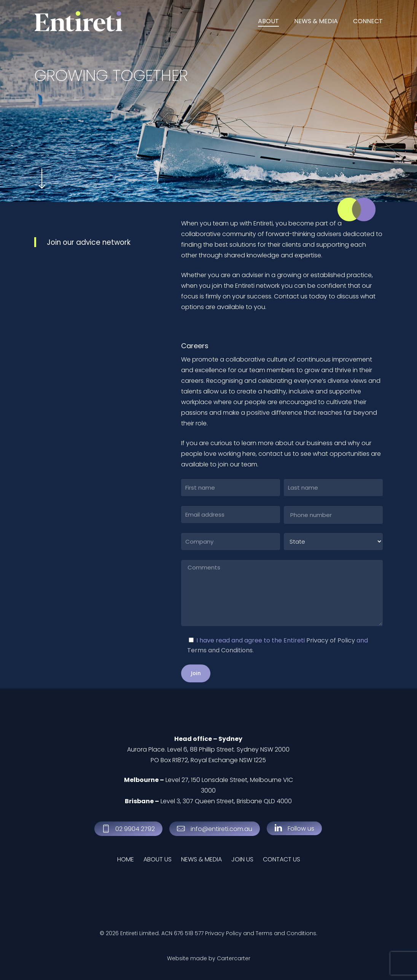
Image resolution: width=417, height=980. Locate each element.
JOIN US (242, 859)
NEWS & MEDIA (201, 859)
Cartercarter (234, 958)
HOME (126, 859)
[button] (135, 829)
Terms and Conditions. (286, 933)
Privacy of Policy (331, 640)
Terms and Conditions (220, 650)
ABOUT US (158, 859)
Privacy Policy (223, 933)
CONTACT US (282, 859)
